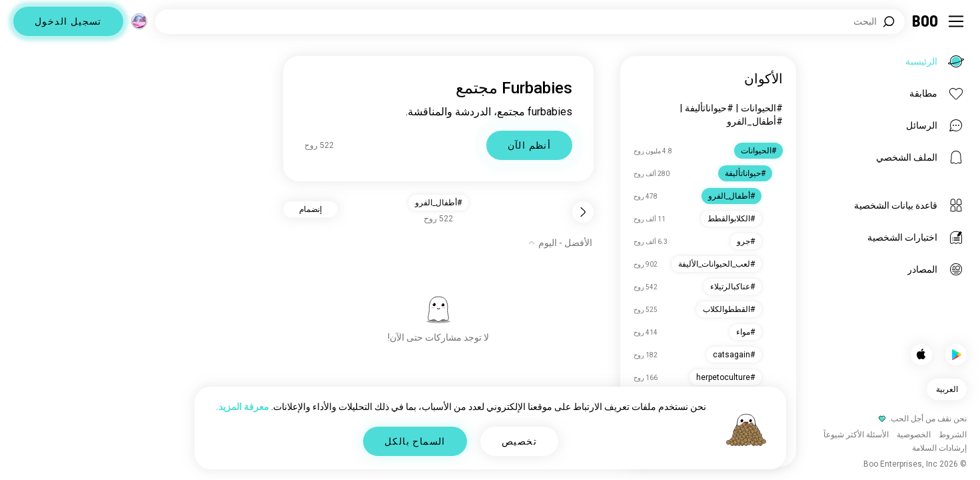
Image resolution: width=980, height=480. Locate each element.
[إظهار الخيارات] (560, 243)
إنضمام (310, 209)
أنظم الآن (530, 145)
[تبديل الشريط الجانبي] (956, 21)
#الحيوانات (762, 108)
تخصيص (519, 441)
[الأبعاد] (139, 21)
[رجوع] (583, 212)
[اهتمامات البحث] (530, 22)
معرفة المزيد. (243, 407)
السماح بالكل (415, 441)
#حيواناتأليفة (709, 108)
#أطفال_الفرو (755, 121)
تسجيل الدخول (68, 21)
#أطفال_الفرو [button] (438, 203)
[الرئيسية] (926, 21)
